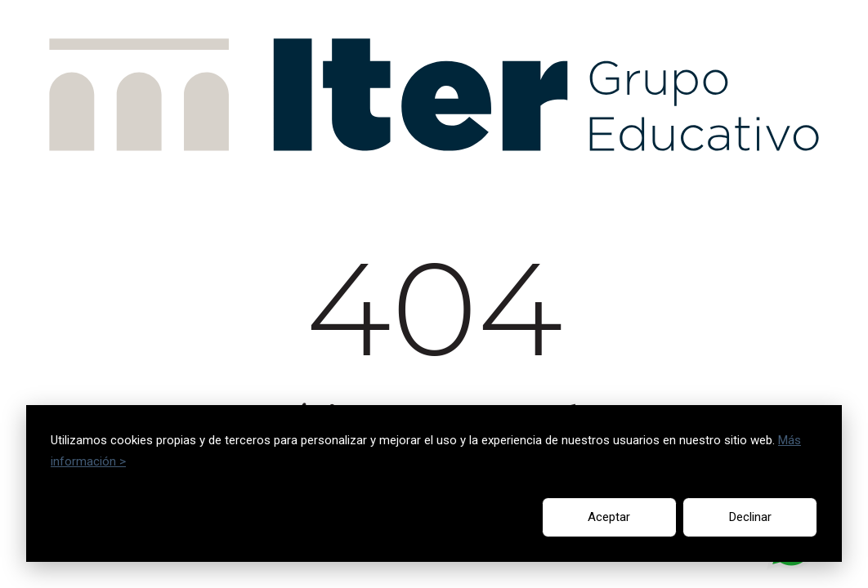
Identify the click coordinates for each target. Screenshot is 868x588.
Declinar (750, 517)
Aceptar (609, 517)
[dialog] (434, 483)
